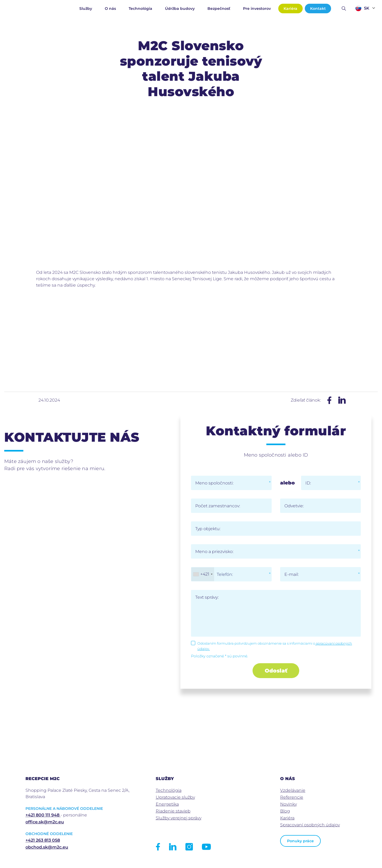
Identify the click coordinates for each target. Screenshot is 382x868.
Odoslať (276, 671)
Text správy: (207, 597)
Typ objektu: (208, 529)
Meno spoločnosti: (214, 483)
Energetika (167, 804)
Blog (285, 811)
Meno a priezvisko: (214, 552)
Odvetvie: (294, 506)
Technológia (140, 8)
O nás (110, 8)
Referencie (292, 797)
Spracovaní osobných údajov (310, 825)
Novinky (288, 804)
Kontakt (318, 8)
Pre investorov (257, 8)
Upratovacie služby (175, 797)
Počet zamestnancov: (218, 506)
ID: (308, 483)
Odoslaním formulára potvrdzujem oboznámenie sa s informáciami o (275, 646)
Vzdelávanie (293, 790)
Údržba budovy (180, 8)
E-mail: (292, 574)
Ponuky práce (300, 841)
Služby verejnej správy (179, 818)
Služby (86, 8)
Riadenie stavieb (173, 811)
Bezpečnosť (219, 8)
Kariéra (290, 8)
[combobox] (203, 574)
